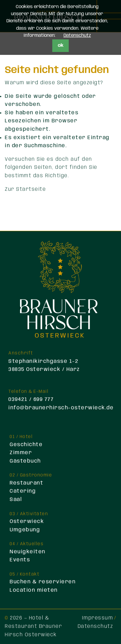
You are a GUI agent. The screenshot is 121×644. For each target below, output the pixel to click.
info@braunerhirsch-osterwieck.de (61, 408)
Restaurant (26, 483)
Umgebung (25, 530)
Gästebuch (25, 461)
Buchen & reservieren (43, 582)
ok (61, 46)
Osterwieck (27, 521)
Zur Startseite (25, 189)
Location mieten (34, 590)
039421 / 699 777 (31, 399)
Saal (16, 500)
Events (20, 560)
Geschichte (26, 445)
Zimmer (21, 453)
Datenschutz (96, 626)
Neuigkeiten (28, 552)
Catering (23, 491)
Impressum (98, 618)
